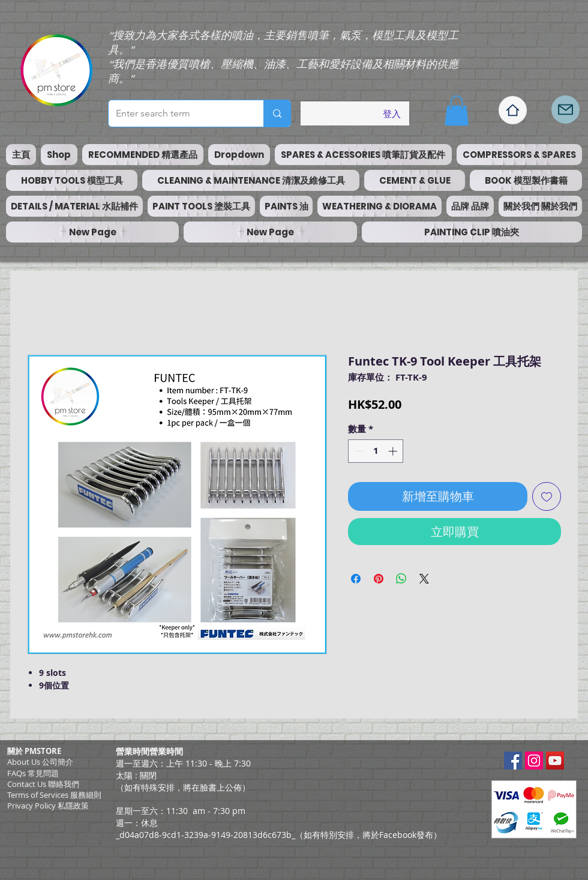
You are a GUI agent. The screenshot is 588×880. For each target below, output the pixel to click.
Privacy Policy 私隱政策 (48, 806)
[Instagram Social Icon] (534, 761)
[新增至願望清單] (547, 496)
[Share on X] (424, 579)
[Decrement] (358, 451)
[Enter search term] (177, 113)
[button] (457, 110)
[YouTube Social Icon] (555, 761)
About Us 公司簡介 (40, 762)
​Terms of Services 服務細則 (54, 795)
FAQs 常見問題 (33, 773)
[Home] (513, 110)
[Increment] (394, 451)
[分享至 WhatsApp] (401, 579)
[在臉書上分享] (356, 579)
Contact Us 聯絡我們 (43, 784)
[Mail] (565, 110)
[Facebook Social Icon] (513, 761)
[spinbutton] (376, 451)
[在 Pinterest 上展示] (379, 579)
